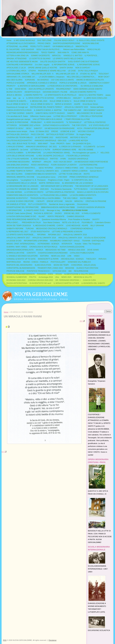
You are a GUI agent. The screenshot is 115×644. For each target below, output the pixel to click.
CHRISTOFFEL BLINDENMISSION (21, 268)
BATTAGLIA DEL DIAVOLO (18, 134)
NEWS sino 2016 (58, 256)
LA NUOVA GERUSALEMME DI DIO (21, 216)
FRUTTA (33, 277)
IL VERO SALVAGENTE (54, 122)
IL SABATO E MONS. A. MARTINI (48, 110)
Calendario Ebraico (103, 223)
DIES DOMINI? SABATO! (94, 110)
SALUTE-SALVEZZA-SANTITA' (53, 62)
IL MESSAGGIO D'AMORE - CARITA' (48, 226)
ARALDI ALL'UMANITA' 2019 (70, 238)
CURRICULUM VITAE (15, 253)
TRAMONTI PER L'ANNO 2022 (50, 268)
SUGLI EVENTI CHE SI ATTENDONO (83, 62)
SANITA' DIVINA (66, 68)
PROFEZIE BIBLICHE (15, 271)
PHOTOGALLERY (58, 262)
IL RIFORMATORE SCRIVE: (63, 65)
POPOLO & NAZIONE (16, 83)
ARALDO (47, 162)
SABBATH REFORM (15, 229)
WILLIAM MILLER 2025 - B (67, 74)
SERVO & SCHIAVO (63, 104)
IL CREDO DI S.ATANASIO (70, 147)
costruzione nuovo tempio (17, 131)
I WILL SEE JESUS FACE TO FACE (21, 144)
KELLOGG (105, 153)
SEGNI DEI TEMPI (61, 265)
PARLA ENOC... (13, 223)
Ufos (57, 277)
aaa (15, 98)
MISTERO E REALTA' (79, 138)
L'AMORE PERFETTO (33, 95)
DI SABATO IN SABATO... (17, 101)
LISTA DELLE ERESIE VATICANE (20, 156)
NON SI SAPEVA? (83, 68)
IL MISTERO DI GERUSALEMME (31, 86)
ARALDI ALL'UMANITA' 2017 (18, 238)
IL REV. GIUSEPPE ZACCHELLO (50, 156)
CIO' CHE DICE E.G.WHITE (62, 80)
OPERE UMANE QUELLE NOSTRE (43, 68)
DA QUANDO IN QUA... (83, 144)
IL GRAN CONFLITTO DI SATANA (40, 98)
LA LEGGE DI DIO (14, 241)
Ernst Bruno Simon (90, 104)
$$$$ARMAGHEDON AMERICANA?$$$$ (58, 207)
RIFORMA (42, 235)
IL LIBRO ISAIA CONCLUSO (95, 98)
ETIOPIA (32, 71)
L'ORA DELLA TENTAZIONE (91, 116)
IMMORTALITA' (82, 46)
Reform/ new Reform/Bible (74, 49)
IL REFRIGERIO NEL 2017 (17, 232)
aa (19, 98)
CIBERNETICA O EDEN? (99, 83)
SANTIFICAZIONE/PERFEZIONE (67, 43)
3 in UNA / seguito (42, 65)
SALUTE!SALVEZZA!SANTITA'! (19, 141)
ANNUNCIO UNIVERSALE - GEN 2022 (50, 141)
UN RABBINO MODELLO (63, 46)
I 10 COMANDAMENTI (99, 189)
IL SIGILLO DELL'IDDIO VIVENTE (91, 40)
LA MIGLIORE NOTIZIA (78, 141)
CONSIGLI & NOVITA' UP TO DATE (21, 259)
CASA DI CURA (90, 280)
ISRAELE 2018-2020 (76, 250)
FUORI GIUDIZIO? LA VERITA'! (64, 165)
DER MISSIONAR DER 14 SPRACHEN (57, 186)
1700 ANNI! (62, 177)
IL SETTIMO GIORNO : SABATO (20, 113)
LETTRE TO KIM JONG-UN (70, 174)
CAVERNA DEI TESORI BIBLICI (20, 138)
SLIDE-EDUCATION (43, 265)
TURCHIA (30, 229)
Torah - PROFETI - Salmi (60, 144)
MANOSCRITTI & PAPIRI (48, 259)
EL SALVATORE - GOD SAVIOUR (20, 49)
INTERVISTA (67, 244)
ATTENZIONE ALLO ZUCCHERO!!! (21, 43)
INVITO (87, 174)
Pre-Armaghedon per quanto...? (85, 153)
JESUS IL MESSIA (14, 95)
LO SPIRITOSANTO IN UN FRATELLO (60, 95)
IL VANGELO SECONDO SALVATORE (22, 256)
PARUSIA (102, 259)
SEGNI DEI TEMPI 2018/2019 (19, 226)
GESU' (29, 128)
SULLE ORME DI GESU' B (85, 101)
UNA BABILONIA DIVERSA (18, 165)
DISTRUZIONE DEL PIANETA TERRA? (46, 107)
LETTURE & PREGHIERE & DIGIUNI (67, 232)
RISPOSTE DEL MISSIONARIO (19, 265)
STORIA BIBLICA (63, 98)
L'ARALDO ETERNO (15, 147)
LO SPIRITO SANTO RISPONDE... (21, 235)
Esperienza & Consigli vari (17, 107)
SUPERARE (30, 80)
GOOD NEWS (20, 89)
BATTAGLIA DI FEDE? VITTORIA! (60, 134)
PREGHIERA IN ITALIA (31, 223)
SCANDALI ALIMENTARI (17, 277)
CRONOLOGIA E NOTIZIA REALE (44, 247)
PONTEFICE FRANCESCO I (38, 271)
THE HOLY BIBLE (70, 198)
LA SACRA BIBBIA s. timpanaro (52, 77)
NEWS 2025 (66, 277)
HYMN (63, 159)
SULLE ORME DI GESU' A (60, 101)
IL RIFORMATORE (33, 153)
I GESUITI (40, 201)
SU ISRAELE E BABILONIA (92, 86)
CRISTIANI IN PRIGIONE (96, 201)
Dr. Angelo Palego (84, 134)
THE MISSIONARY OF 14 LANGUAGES (92, 186)
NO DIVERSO (43, 80)
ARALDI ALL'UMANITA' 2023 (76, 107)
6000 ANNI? (43, 144)
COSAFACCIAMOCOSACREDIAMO (53, 253)
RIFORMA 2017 (55, 235)
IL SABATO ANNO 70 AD (34, 210)
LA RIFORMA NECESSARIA (18, 162)
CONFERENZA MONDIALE (82, 229)
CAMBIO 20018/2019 (76, 216)
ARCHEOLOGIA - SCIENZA (72, 259)
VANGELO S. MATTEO (73, 56)
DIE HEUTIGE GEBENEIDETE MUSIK (22, 62)
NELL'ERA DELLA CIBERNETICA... (81, 77)
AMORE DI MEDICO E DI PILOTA (90, 80)
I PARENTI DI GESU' (15, 128)
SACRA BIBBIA (86, 198)
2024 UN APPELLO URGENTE (41, 89)
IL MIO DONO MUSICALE (24, 40)
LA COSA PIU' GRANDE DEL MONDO (22, 189)
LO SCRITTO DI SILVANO (40, 59)
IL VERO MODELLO (39, 159)
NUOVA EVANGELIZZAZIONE (72, 247)
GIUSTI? (96, 219)
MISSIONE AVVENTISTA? (17, 198)
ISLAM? (42, 216)
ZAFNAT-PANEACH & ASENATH (56, 125)
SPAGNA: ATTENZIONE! (17, 59)
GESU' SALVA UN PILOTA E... (49, 49)
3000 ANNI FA (63, 53)
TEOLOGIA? (104, 74)
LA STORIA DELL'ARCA (16, 71)
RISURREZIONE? (64, 89)
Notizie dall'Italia (97, 107)
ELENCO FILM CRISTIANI (87, 268)
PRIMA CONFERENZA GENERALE (84, 177)
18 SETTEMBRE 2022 (44, 138)
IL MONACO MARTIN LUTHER (66, 283)
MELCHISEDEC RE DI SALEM (89, 113)
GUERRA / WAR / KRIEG (17, 247)
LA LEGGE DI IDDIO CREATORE (20, 201)
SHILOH (69, 201)
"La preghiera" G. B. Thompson (33, 180)
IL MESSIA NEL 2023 (39, 101)
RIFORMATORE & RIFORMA (36, 241)
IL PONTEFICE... (92, 56)
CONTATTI (31, 253)
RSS (5, 640)
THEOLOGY (91, 259)
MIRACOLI (57, 56)
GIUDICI (58, 213)
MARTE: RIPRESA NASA (49, 183)
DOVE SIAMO (93, 250)
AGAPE (77, 104)
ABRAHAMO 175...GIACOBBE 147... (21, 77)
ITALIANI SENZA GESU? (64, 40)
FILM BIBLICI (87, 223)
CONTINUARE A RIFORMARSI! (19, 65)
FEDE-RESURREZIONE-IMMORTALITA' (23, 219)
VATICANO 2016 (59, 271)
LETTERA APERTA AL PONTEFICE (60, 192)
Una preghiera (12, 180)
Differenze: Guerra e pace (41, 116)
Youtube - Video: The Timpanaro (88, 244)
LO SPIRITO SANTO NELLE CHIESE (68, 59)
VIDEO (77, 256)
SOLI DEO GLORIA (14, 80)
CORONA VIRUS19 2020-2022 (40, 280)
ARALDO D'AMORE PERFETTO (83, 92)
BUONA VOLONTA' (14, 92)
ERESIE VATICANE (55, 201)
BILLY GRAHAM (97, 226)
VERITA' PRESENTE (56, 216)
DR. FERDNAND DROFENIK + (68, 280)
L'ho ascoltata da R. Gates (17, 116)
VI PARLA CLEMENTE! (91, 213)
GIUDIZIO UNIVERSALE (78, 159)
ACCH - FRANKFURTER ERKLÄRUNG (93, 128)
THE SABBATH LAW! (73, 110)
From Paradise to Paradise (79, 219)
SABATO (71, 113)
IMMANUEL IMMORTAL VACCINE (20, 177)
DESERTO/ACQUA (33, 92)
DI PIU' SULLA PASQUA (88, 71)
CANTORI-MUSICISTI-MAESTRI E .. (21, 168)
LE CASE (72, 71)
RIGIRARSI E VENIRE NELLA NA (52, 71)
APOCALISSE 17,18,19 (16, 68)
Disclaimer (53, 640)
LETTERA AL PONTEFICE (95, 122)
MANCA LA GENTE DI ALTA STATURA (93, 192)
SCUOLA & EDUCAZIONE (95, 238)
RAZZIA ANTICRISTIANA (17, 283)
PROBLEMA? (36, 122)
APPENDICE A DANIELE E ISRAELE (42, 83)
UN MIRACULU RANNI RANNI (75, 210)
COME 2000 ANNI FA (80, 53)
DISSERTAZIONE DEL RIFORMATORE (23, 207)
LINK (69, 256)
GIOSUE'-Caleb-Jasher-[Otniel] (19, 213)
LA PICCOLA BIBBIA (15, 153)
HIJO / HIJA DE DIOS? (63, 162)
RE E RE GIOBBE (86, 150)
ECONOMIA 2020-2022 (16, 280)
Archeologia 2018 (46, 277)
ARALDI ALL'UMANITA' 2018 (44, 238)
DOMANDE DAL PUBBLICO (79, 262)
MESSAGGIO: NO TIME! (56, 250)
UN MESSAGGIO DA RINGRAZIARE (60, 128)
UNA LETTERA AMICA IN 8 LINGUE (47, 119)
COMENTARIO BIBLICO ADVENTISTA (41, 174)
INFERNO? (37, 162)
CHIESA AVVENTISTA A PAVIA (19, 110)
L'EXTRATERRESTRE (88, 165)
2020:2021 (45, 189)
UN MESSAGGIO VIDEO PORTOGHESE (91, 162)
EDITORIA (44, 256)
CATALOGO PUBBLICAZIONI (82, 253)
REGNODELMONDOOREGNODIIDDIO (23, 53)
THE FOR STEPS (79, 125)
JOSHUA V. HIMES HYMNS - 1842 (70, 168)
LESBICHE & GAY (68, 131)
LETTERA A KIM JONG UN (17, 56)
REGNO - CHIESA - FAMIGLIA (36, 262)
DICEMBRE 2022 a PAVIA (30, 125)
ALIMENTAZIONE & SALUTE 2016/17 (80, 274)
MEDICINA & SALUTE (83, 277)
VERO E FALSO (94, 49)
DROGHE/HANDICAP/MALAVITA (20, 250)
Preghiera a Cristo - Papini (59, 180)
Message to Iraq (53, 210)
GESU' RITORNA (46, 168)
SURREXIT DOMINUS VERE (64, 150)
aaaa (9, 98)
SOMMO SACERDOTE (40, 56)
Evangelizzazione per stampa (18, 119)
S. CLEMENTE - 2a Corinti (17, 150)
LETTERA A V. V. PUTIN (40, 150)
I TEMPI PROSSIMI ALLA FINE (77, 119)
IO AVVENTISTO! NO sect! (40, 283)
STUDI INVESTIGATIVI (40, 232)
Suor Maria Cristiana (51, 223)
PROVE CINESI (44, 43)
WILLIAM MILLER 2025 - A (43, 74)
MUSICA (40, 250)
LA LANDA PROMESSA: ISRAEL (57, 153)
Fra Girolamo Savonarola (61, 189)
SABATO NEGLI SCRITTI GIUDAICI (50, 113)
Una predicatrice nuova (46, 177)
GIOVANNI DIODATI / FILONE (55, 92)
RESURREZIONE (81, 271)
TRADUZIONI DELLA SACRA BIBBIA (45, 198)
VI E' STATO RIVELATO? (99, 125)
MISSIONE (70, 268)
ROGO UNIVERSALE (40, 165)
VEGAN (59, 274)
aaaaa (108, 95)
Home (9, 40)
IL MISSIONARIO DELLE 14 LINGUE (22, 183)
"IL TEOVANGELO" (74, 122)
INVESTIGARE (62, 138)
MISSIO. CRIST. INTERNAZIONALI (21, 244)
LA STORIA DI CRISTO (34, 192)
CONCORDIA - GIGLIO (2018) (83, 265)
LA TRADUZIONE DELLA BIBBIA (54, 195)
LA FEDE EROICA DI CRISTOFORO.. (63, 86)
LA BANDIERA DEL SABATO (93, 283)
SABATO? (38, 128)
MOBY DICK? (104, 77)
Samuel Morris (96, 171)
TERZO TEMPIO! (48, 53)
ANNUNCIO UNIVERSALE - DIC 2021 (41, 147)
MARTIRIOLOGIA (14, 262)
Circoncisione (82, 204)
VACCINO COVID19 (86, 131)
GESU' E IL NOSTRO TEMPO (91, 95)
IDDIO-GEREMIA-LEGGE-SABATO (88, 89)
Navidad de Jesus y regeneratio (62, 204)
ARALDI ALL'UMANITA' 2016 (75, 235)
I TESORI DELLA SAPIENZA (78, 156)
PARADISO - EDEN (45, 274)
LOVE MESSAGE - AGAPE (77, 226)
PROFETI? (11, 86)
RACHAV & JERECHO (43, 213)
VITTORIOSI (12, 125)
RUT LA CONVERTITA (37, 204)
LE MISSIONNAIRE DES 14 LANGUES (22, 186)
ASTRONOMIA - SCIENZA (48, 244)
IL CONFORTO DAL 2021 (82, 180)
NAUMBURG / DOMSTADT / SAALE (65, 241)
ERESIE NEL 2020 (72, 213)
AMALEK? (77, 98)
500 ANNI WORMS (14, 192)
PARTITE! (54, 159)
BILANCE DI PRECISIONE (17, 122)
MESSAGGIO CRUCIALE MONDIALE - (52, 229)
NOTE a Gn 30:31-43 (71, 223)
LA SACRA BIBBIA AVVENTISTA (83, 195)
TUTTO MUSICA (81, 189)
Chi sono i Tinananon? (95, 168)
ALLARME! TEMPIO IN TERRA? (20, 171)
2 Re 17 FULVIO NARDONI (18, 159)
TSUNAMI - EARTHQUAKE (93, 241)
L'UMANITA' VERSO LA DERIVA (74, 171)
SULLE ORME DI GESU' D (42, 104)
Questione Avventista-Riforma (54, 219)
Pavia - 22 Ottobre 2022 (39, 131)
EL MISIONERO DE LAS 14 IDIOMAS (77, 183)
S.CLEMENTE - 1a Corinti (94, 147)
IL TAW (9, 89)
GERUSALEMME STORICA (18, 74)
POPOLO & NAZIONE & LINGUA (73, 83)
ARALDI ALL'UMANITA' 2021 (47, 171)
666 (70, 271)
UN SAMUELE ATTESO (16, 204)
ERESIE (55, 131)
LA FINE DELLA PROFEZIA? (65, 116)
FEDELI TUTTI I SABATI (40, 46)
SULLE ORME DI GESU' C (17, 104)
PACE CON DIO (38, 134)
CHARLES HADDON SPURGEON (91, 207)
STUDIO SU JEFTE (88, 74)
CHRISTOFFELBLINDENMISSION (21, 274)
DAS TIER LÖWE (44, 40)
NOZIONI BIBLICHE (91, 43)
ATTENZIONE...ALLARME (17, 46)
